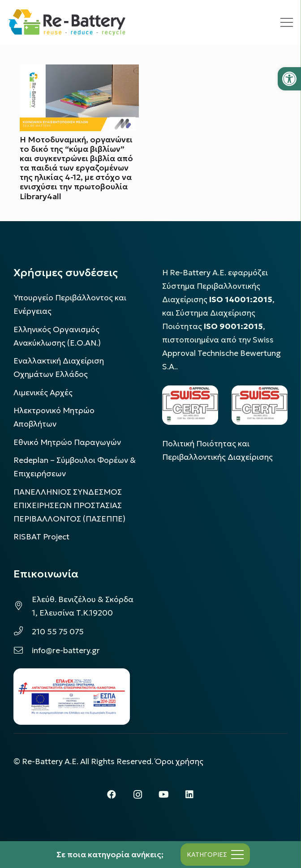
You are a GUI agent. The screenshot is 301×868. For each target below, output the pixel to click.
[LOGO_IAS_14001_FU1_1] (190, 405)
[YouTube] (163, 795)
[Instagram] (138, 795)
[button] (289, 79)
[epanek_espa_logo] (72, 697)
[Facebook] (112, 795)
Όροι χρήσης (179, 761)
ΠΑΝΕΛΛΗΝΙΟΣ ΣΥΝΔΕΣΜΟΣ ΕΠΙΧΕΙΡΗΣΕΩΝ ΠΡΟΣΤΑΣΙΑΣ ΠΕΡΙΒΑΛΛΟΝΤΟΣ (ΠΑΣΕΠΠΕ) (69, 505)
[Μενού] (287, 22)
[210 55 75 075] (23, 632)
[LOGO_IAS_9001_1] (260, 405)
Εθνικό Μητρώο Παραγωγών (67, 442)
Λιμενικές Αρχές (43, 393)
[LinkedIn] (189, 795)
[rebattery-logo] (67, 22)
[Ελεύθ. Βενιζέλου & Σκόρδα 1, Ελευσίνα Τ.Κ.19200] (23, 606)
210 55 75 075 (58, 632)
